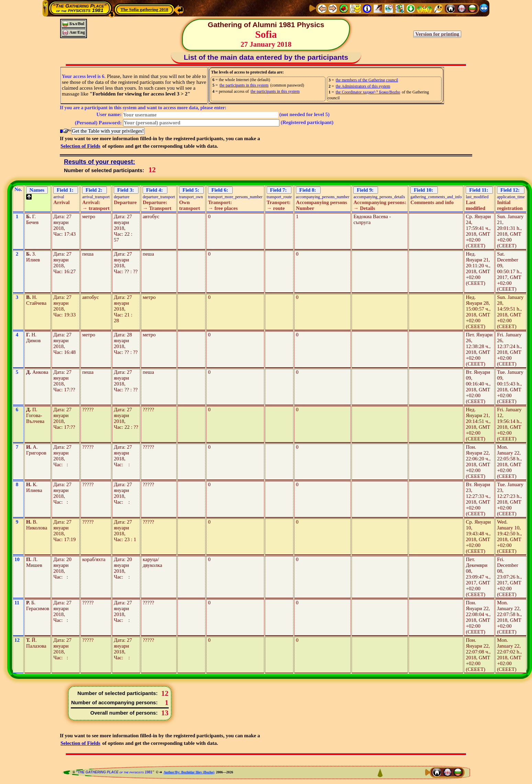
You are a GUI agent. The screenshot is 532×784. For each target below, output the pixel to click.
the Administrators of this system (363, 86)
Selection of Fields (80, 146)
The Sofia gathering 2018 (145, 9)
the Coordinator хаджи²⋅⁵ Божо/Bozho (368, 92)
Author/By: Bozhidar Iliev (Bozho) (189, 772)
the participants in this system (244, 85)
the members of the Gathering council (367, 80)
